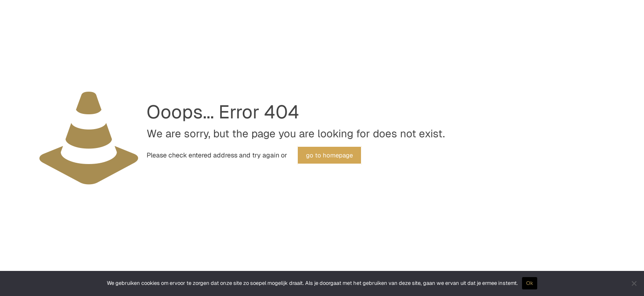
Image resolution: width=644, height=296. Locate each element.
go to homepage (329, 155)
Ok (530, 283)
